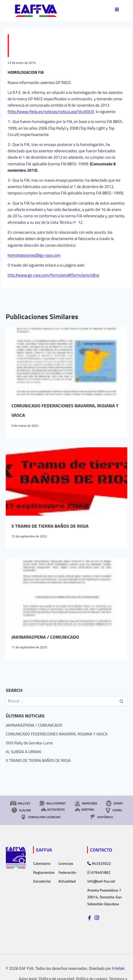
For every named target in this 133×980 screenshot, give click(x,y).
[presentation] (66, 361)
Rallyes (20, 803)
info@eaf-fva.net (101, 881)
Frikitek (118, 968)
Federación (67, 872)
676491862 (99, 872)
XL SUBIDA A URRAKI (23, 752)
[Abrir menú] (117, 9)
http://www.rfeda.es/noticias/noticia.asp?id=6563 (51, 112)
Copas (113, 810)
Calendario (42, 863)
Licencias (66, 863)
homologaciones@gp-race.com (34, 255)
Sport (114, 803)
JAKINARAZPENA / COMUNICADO (45, 637)
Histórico (101, 817)
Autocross (53, 809)
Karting (85, 809)
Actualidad (67, 881)
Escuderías (42, 881)
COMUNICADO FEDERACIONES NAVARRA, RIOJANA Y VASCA (57, 734)
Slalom (21, 810)
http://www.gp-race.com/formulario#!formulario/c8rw (53, 275)
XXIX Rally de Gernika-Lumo (29, 743)
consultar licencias (40, 817)
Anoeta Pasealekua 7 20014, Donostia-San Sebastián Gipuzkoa (104, 897)
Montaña (86, 803)
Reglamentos (44, 872)
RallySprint (52, 803)
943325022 (99, 863)
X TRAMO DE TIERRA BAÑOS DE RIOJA (50, 526)
